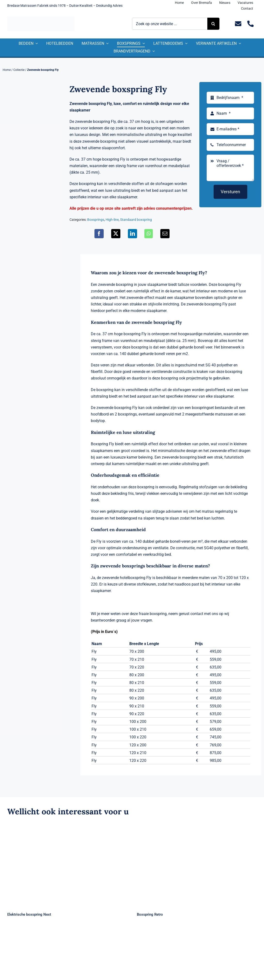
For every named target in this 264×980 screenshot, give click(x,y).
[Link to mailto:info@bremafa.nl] (238, 24)
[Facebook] (99, 234)
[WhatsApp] (149, 234)
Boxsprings (96, 220)
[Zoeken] (213, 24)
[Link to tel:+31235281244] (251, 24)
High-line (112, 220)
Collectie (19, 70)
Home (7, 70)
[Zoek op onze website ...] (170, 24)
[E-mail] (165, 234)
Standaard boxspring (136, 220)
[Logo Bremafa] (41, 18)
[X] (116, 234)
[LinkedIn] (132, 234)
